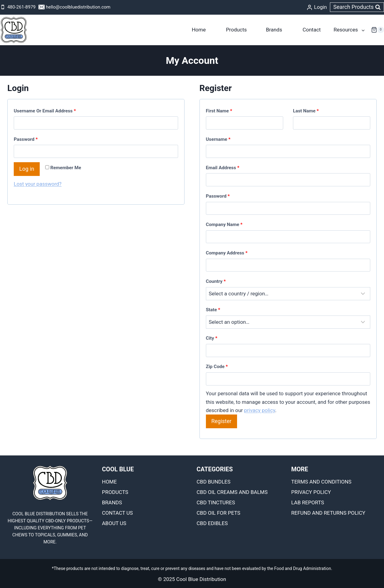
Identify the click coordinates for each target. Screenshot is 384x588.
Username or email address (46, 111)
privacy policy (260, 410)
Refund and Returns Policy (328, 513)
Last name (306, 111)
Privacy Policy (311, 492)
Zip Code (217, 367)
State (213, 310)
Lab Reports (308, 502)
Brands (274, 30)
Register (221, 421)
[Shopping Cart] (378, 30)
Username (220, 139)
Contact (311, 30)
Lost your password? (38, 184)
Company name (224, 225)
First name (219, 111)
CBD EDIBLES (212, 523)
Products (236, 30)
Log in (27, 169)
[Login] (317, 7)
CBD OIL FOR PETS (219, 513)
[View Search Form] (357, 7)
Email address (224, 168)
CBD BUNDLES (214, 482)
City (212, 338)
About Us (114, 523)
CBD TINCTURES (216, 502)
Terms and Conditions (321, 482)
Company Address (227, 253)
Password (27, 139)
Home (199, 30)
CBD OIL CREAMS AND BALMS (232, 492)
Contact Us (117, 513)
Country (216, 281)
